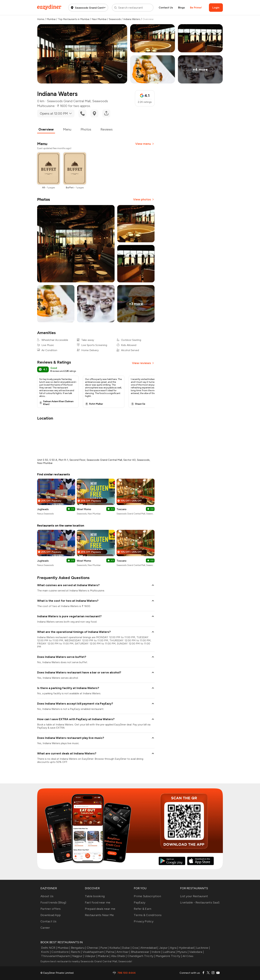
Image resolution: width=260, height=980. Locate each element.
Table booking (95, 896)
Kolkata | (115, 948)
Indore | (157, 952)
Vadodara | (196, 952)
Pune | (104, 948)
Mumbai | (64, 948)
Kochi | (46, 952)
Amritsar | (123, 952)
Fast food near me (98, 902)
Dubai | (126, 948)
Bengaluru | (78, 948)
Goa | (136, 948)
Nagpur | (78, 956)
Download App (51, 915)
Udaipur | (91, 956)
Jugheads (43, 509)
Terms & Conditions (148, 915)
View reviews (143, 363)
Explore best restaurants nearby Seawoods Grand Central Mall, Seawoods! (86, 961)
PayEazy (140, 902)
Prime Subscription (147, 896)
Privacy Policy (144, 921)
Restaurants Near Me (99, 915)
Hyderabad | (187, 948)
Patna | (111, 952)
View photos (144, 199)
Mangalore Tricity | (168, 956)
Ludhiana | (169, 952)
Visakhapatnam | (94, 952)
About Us (47, 896)
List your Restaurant (194, 896)
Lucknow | (203, 948)
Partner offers (51, 909)
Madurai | (104, 956)
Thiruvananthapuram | (56, 956)
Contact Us (166, 8)
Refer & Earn (143, 909)
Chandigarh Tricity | (141, 956)
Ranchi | (76, 952)
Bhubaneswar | (141, 952)
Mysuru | (183, 952)
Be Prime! (196, 8)
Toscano (121, 509)
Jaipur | (164, 948)
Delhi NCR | (49, 948)
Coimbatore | (60, 952)
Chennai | (93, 948)
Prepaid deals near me (100, 909)
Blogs (181, 8)
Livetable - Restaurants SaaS (200, 902)
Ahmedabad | (149, 948)
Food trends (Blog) (53, 902)
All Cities (188, 956)
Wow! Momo (84, 509)
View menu (145, 144)
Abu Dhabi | (119, 956)
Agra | (174, 948)
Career (45, 928)
